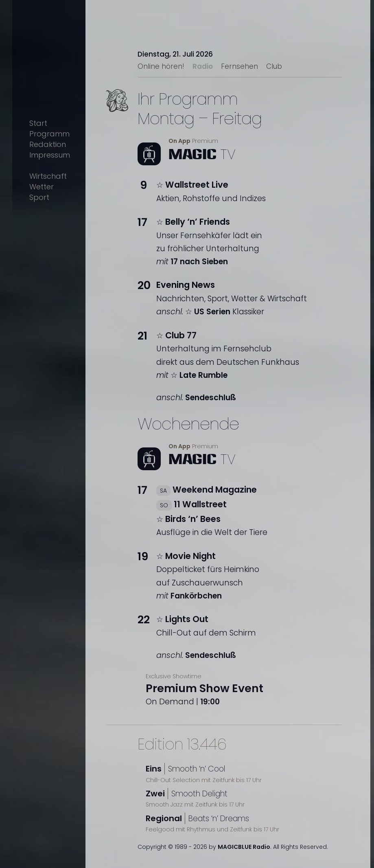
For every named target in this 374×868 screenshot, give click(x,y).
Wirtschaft (48, 176)
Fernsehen (239, 66)
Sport (39, 197)
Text (126, 114)
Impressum (50, 155)
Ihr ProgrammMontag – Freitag (200, 109)
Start (38, 123)
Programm (49, 134)
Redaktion (48, 144)
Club (274, 66)
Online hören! (161, 66)
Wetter (42, 187)
